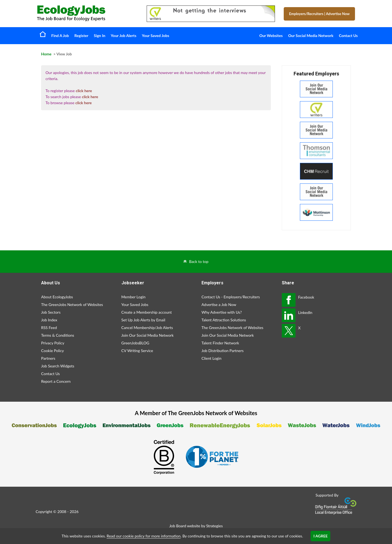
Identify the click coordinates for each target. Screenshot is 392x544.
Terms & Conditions (58, 335)
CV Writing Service (137, 351)
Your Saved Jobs (155, 36)
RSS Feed (49, 328)
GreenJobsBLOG (135, 343)
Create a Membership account (147, 312)
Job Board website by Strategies (196, 526)
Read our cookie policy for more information (144, 536)
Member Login (133, 297)
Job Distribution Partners (223, 351)
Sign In (100, 36)
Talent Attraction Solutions (224, 320)
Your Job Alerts (123, 36)
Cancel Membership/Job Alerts (147, 328)
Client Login (211, 358)
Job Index (49, 320)
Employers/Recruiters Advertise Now (319, 14)
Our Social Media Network (311, 36)
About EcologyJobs (57, 297)
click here (84, 91)
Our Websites (271, 36)
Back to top (199, 261)
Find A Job (60, 36)
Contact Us (348, 36)
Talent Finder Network (220, 343)
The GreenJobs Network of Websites (72, 304)
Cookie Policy (52, 351)
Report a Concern (56, 381)
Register (81, 36)
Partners (48, 358)
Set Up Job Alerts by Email (143, 320)
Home (43, 34)
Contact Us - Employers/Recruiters (231, 297)
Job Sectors (51, 312)
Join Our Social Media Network (148, 335)
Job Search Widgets (58, 366)
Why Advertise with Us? (222, 312)
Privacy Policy (53, 343)
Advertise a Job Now (219, 304)
